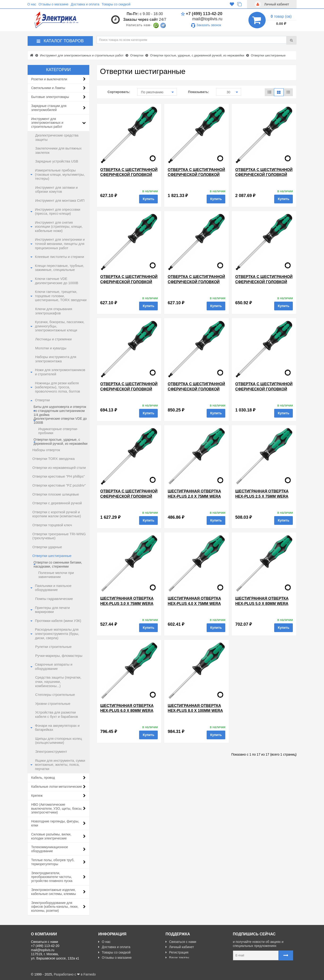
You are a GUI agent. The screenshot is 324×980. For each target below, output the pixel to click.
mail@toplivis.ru (207, 19)
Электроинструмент (51, 752)
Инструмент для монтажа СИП (60, 201)
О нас (32, 4)
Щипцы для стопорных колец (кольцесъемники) (59, 741)
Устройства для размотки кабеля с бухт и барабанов (57, 715)
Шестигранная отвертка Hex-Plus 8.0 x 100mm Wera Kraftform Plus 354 (195, 711)
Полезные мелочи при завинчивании (56, 575)
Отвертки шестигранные (52, 556)
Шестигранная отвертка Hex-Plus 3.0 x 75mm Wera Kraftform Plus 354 (127, 603)
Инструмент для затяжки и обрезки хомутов (56, 190)
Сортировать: (119, 92)
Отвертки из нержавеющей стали (59, 468)
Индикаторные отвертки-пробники (58, 431)
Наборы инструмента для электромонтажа (56, 359)
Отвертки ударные (47, 547)
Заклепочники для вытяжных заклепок (58, 150)
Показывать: (198, 92)
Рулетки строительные (53, 647)
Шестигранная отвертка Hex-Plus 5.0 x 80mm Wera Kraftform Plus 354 (262, 603)
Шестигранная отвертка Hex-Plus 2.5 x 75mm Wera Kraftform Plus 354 (262, 496)
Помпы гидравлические (54, 599)
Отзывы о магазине (53, 4)
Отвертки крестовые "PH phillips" (59, 476)
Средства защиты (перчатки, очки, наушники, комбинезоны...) (58, 682)
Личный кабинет (180, 947)
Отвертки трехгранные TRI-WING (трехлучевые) (59, 536)
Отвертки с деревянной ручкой (57, 503)
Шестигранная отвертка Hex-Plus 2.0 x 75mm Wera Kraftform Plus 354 (194, 496)
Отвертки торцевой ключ (52, 525)
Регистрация (177, 952)
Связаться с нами (181, 942)
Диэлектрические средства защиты (57, 137)
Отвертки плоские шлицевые (56, 494)
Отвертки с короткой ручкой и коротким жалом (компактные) (57, 514)
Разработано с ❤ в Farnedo (75, 974)
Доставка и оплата (85, 4)
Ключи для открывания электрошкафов (54, 311)
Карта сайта (177, 963)
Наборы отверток (46, 450)
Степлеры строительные (55, 695)
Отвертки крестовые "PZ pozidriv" (59, 485)
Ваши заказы (177, 958)
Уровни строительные (53, 704)
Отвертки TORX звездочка (53, 459)
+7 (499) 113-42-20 (202, 14)
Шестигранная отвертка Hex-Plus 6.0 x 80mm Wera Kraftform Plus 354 (127, 711)
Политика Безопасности (118, 963)
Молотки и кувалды (51, 348)
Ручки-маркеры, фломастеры (59, 656)
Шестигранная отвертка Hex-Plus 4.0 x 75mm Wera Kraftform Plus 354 (194, 603)
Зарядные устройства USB (57, 161)
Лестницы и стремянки (53, 339)
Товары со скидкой (116, 4)
